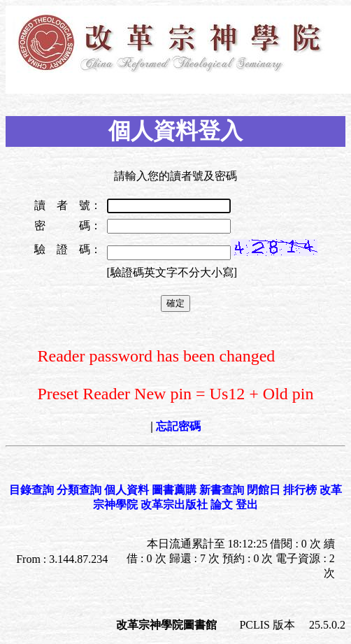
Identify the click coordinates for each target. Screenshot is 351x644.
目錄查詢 (31, 490)
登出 (247, 505)
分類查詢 (79, 490)
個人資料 (127, 490)
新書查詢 (222, 490)
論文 (222, 505)
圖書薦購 (174, 490)
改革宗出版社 (174, 505)
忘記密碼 (178, 426)
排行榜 (300, 490)
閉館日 (264, 490)
